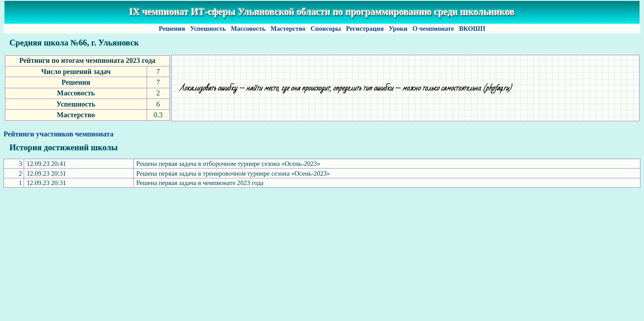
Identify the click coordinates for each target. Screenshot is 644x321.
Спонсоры (326, 29)
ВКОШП (472, 29)
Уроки (398, 29)
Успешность (208, 29)
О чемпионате (433, 29)
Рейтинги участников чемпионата (59, 134)
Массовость (248, 29)
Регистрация (365, 29)
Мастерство (288, 29)
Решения (172, 29)
